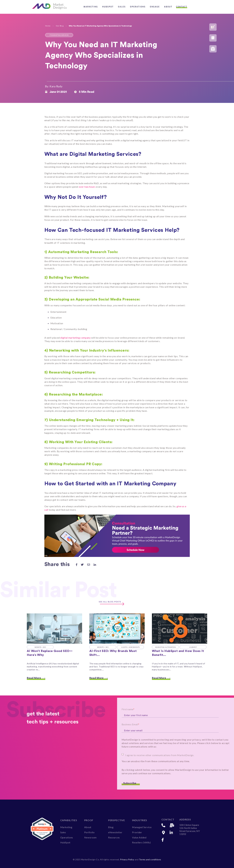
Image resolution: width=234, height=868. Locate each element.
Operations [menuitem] (67, 837)
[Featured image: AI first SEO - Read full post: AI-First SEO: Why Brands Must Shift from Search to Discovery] (117, 629)
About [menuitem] (88, 827)
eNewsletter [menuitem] (115, 832)
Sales (122, 7)
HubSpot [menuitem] (65, 842)
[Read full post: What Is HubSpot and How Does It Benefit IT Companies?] (180, 629)
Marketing (91, 7)
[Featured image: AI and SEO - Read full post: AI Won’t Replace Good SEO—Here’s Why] (54, 629)
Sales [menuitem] (63, 832)
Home (48, 26)
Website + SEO (40, 647)
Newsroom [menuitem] (90, 837)
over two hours (87, 187)
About (168, 7)
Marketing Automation (165, 647)
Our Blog (60, 26)
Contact (182, 7)
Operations (138, 7)
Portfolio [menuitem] (89, 832)
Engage (155, 7)
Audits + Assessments (130, 647)
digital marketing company (75, 338)
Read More (36, 678)
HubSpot (108, 7)
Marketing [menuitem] (66, 827)
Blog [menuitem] (111, 827)
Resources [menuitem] (114, 837)
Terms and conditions (150, 859)
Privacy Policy (127, 859)
